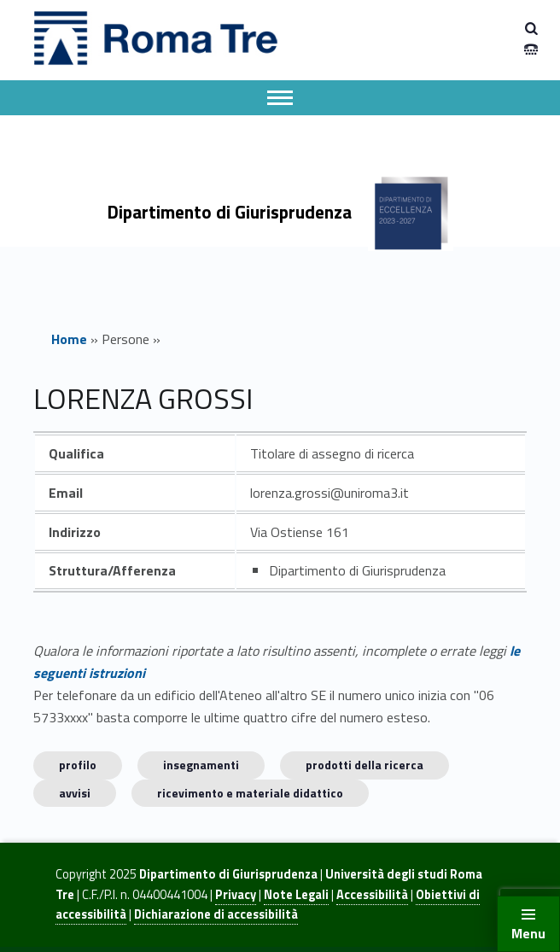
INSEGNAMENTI (201, 765)
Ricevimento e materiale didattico (250, 793)
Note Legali (296, 895)
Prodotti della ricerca (365, 765)
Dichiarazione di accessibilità (216, 914)
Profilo (78, 765)
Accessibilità (372, 895)
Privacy (236, 895)
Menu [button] (528, 933)
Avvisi (75, 793)
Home (69, 339)
